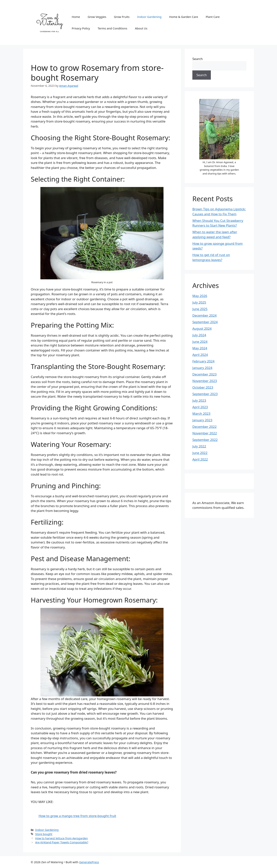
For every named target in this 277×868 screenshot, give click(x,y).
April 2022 (200, 459)
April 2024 (200, 355)
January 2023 (202, 420)
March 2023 (201, 414)
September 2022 (205, 440)
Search (198, 59)
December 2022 (204, 427)
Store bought (44, 834)
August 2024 (202, 328)
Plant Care (213, 17)
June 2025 (200, 309)
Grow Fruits (122, 17)
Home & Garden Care (184, 17)
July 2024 (199, 335)
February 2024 (203, 361)
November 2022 (205, 433)
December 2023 (204, 374)
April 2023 (200, 407)
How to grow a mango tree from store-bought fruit (77, 816)
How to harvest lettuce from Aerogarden (61, 838)
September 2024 (205, 322)
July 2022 (199, 446)
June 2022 (200, 453)
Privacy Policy (81, 28)
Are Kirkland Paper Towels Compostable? (62, 842)
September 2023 (205, 394)
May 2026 (200, 296)
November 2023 (205, 381)
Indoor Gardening (149, 17)
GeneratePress (89, 862)
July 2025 (199, 302)
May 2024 (200, 348)
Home (76, 17)
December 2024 (204, 315)
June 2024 (200, 342)
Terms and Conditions (113, 28)
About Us (141, 28)
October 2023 (203, 387)
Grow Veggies (97, 17)
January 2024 (202, 368)
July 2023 (199, 400)
